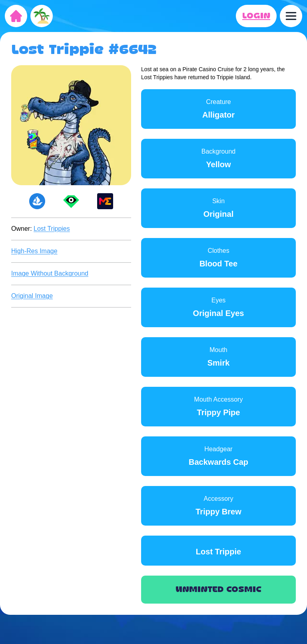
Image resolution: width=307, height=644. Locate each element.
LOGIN (256, 16)
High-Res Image (34, 251)
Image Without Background (50, 273)
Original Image (32, 296)
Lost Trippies (52, 229)
